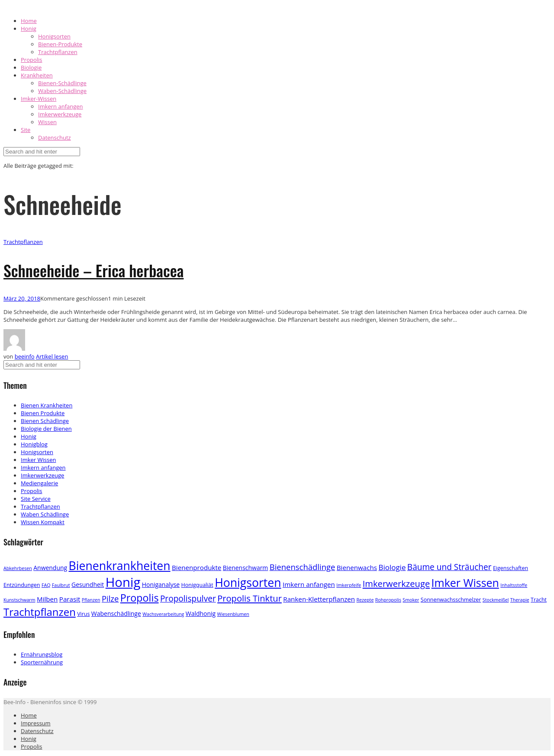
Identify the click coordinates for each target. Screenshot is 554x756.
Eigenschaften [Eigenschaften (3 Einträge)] (511, 568)
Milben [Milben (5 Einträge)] (47, 599)
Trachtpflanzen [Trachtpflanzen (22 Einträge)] (40, 612)
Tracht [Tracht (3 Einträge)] (539, 600)
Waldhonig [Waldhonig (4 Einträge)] (201, 613)
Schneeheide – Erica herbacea (93, 270)
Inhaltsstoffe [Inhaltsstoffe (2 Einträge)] (514, 585)
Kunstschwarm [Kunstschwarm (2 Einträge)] (19, 600)
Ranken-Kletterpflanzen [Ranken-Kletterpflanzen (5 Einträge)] (319, 599)
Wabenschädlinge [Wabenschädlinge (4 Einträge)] (116, 613)
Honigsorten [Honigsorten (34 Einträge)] (248, 583)
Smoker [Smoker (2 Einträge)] (411, 600)
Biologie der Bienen (46, 429)
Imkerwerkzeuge (60, 114)
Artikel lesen (52, 356)
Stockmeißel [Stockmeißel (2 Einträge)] (496, 600)
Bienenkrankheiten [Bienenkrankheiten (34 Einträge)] (120, 566)
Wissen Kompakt (43, 522)
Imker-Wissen (39, 99)
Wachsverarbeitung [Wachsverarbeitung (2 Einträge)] (163, 614)
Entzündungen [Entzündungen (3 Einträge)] (22, 585)
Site (26, 130)
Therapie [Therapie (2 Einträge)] (520, 600)
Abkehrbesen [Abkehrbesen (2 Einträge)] (18, 568)
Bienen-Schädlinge (62, 83)
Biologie (31, 67)
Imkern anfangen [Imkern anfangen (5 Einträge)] (309, 584)
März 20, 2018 (22, 298)
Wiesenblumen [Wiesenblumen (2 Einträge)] (233, 614)
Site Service (36, 499)
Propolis (32, 60)
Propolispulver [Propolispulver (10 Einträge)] (188, 599)
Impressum (36, 723)
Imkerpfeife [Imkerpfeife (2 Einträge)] (349, 585)
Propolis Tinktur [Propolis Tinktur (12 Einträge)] (250, 598)
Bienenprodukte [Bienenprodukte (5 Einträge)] (196, 567)
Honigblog (34, 444)
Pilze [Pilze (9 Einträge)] (110, 598)
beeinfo (25, 356)
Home (29, 21)
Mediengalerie (39, 483)
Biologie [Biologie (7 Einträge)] (392, 567)
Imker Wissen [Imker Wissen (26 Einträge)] (465, 583)
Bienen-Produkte (60, 44)
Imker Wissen (38, 460)
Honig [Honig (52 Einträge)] (123, 582)
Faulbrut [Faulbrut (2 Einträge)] (61, 585)
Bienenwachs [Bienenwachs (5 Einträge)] (357, 567)
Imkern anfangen (61, 106)
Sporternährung (42, 662)
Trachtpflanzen (58, 52)
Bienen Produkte (43, 413)
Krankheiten (37, 75)
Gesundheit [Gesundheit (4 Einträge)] (88, 585)
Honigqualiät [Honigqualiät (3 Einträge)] (197, 585)
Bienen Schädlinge (45, 421)
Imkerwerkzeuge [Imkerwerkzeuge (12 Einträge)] (396, 583)
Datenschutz (55, 138)
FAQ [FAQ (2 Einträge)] (46, 585)
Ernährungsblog (42, 654)
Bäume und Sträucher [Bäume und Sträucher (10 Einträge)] (449, 567)
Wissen (47, 122)
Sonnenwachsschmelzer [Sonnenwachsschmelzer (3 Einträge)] (451, 600)
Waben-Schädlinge (62, 91)
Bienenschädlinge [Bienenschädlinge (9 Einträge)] (303, 567)
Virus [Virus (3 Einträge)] (83, 614)
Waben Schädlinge (45, 514)
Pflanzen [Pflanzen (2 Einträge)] (91, 600)
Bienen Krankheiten (47, 405)
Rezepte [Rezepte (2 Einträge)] (365, 600)
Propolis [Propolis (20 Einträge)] (140, 598)
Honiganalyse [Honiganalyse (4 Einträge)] (161, 585)
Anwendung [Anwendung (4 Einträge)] (50, 568)
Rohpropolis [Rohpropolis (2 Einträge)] (388, 600)
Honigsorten (54, 36)
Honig (29, 29)
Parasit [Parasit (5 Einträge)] (70, 599)
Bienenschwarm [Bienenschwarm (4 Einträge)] (246, 568)
